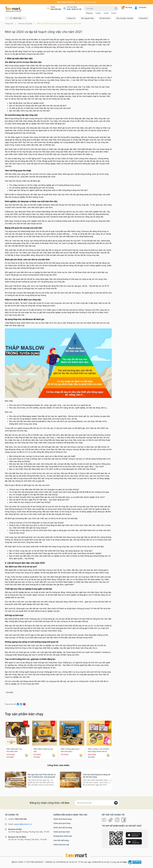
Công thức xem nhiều (58, 765)
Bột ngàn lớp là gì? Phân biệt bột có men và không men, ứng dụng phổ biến (42, 776)
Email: (20, 824)
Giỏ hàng (126, 7)
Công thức (143, 18)
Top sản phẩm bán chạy (24, 714)
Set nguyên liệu (87, 18)
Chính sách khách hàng (62, 819)
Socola (114, 13)
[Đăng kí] (116, 803)
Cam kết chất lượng (61, 840)
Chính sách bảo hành (62, 832)
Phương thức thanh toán (63, 836)
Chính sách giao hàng (62, 823)
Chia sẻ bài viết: (11, 704)
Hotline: (17, 819)
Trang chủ (71, 18)
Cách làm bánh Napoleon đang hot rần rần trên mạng (97, 776)
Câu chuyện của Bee (125, 18)
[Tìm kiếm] (116, 8)
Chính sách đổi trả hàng (63, 828)
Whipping (89, 13)
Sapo (125, 862)
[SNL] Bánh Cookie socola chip (43, 750)
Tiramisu (98, 13)
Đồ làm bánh (105, 18)
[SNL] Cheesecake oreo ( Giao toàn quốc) (70, 750)
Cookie (106, 13)
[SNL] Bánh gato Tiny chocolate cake (14, 750)
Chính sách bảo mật (61, 845)
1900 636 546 (56, 9)
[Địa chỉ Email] (97, 803)
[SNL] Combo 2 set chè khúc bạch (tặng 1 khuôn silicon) (99, 750)
